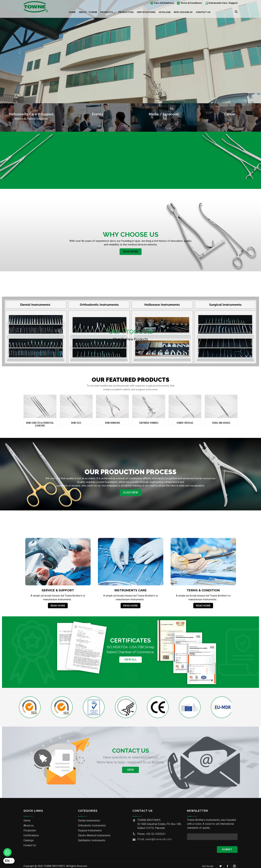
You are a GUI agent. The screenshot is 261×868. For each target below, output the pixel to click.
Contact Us (203, 12)
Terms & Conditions (189, 3)
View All (130, 660)
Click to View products (130, 339)
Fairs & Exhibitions (162, 3)
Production (126, 12)
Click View (131, 493)
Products (107, 12)
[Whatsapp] (7, 852)
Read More (131, 252)
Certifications (146, 12)
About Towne (88, 12)
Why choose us (183, 12)
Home (72, 12)
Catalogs (165, 12)
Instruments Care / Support (221, 3)
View (130, 770)
